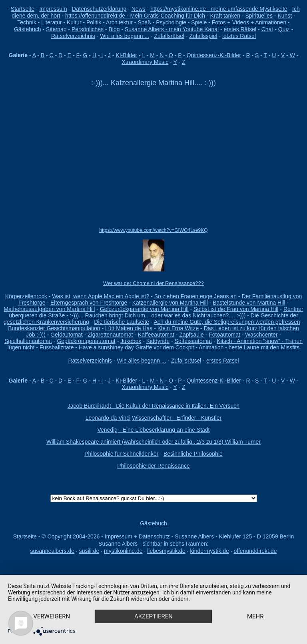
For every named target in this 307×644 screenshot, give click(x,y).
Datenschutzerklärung (99, 9)
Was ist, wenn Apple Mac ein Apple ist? (101, 296)
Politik (94, 22)
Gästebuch (28, 29)
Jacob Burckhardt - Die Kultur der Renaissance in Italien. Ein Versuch (153, 406)
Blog (114, 29)
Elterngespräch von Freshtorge (89, 303)
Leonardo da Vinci (108, 418)
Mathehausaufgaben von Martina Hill (49, 309)
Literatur (51, 22)
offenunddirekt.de (255, 551)
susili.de (89, 551)
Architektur (119, 22)
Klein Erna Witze (178, 328)
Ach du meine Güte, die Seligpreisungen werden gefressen (227, 322)
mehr (255, 616)
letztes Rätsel (239, 36)
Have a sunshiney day (107, 347)
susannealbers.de (53, 551)
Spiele (199, 22)
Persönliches (88, 29)
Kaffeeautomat (156, 335)
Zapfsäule (191, 335)
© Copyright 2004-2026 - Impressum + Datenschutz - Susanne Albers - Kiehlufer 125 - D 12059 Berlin (168, 536)
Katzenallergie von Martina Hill (170, 303)
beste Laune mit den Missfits (264, 347)
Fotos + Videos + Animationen (249, 22)
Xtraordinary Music (145, 62)
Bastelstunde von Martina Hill (249, 303)
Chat (267, 29)
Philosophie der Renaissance (153, 466)
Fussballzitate (57, 347)
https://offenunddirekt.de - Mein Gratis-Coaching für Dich (135, 16)
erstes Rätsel (240, 29)
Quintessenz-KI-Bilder (214, 55)
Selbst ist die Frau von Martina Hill (236, 309)
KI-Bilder (126, 55)
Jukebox (131, 341)
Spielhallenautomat (28, 341)
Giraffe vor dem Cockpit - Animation (180, 347)
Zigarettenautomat (110, 335)
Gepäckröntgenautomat (86, 341)
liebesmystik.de (166, 551)
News (139, 9)
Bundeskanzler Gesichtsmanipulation (54, 328)
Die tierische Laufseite (122, 322)
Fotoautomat (224, 335)
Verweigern (52, 616)
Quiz (284, 29)
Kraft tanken (225, 16)
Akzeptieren (153, 616)
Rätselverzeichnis (73, 36)
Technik (27, 22)
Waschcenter (261, 335)
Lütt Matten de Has (129, 328)
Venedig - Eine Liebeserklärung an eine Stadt (154, 430)
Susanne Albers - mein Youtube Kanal (172, 29)
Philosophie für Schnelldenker (121, 454)
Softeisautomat (193, 341)
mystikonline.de (123, 551)
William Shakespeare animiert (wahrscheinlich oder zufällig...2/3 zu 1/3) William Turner (153, 442)
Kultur (74, 22)
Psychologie (171, 22)
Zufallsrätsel (169, 36)
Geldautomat (66, 335)
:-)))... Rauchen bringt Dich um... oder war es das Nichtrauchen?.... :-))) (158, 315)
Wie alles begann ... (125, 36)
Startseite (23, 9)
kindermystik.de (210, 551)
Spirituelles (259, 16)
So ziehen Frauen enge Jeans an (195, 296)
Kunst (285, 16)
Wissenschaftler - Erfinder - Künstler (177, 418)
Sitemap (56, 29)
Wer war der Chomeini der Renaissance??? (153, 283)
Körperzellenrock (26, 296)
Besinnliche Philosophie (193, 454)
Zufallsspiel (203, 36)
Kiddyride (158, 341)
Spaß (144, 22)
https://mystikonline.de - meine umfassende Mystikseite (219, 9)
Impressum (53, 9)
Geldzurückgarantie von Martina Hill (144, 309)
